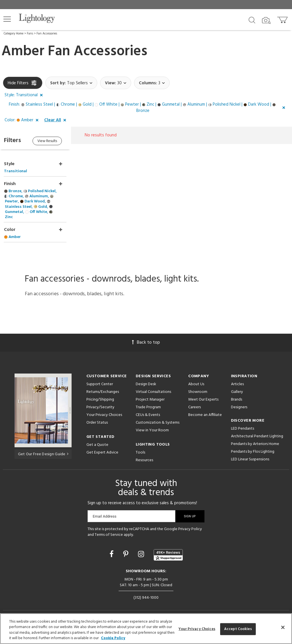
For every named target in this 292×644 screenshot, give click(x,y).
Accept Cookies (238, 629)
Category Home (14, 34)
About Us (196, 378)
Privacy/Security (100, 401)
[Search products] (252, 20)
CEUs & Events (148, 409)
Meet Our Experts (203, 394)
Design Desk (146, 378)
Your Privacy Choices (104, 409)
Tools (140, 447)
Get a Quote (97, 439)
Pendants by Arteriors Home (255, 438)
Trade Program (148, 401)
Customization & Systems (158, 417)
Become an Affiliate (205, 409)
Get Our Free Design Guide (43, 448)
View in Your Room (152, 424)
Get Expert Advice (102, 447)
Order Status (97, 417)
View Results (51, 141)
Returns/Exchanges (103, 386)
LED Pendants (243, 423)
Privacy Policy (190, 523)
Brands (237, 394)
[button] (7, 19)
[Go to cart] (283, 19)
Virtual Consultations (153, 386)
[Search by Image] (266, 20)
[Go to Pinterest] (127, 549)
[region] (146, 629)
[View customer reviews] (168, 549)
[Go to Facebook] (112, 549)
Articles (237, 378)
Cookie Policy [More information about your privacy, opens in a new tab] (113, 638)
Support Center (100, 378)
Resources (144, 454)
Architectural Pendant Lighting (257, 430)
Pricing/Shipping (100, 394)
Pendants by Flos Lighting (253, 446)
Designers (239, 401)
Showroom (198, 386)
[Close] (283, 627)
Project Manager (150, 394)
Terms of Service (109, 529)
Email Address (105, 510)
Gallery (237, 386)
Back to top (146, 337)
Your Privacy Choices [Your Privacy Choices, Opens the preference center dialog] (197, 629)
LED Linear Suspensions (250, 453)
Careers (194, 401)
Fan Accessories (47, 34)
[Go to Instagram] (142, 549)
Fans (30, 34)
